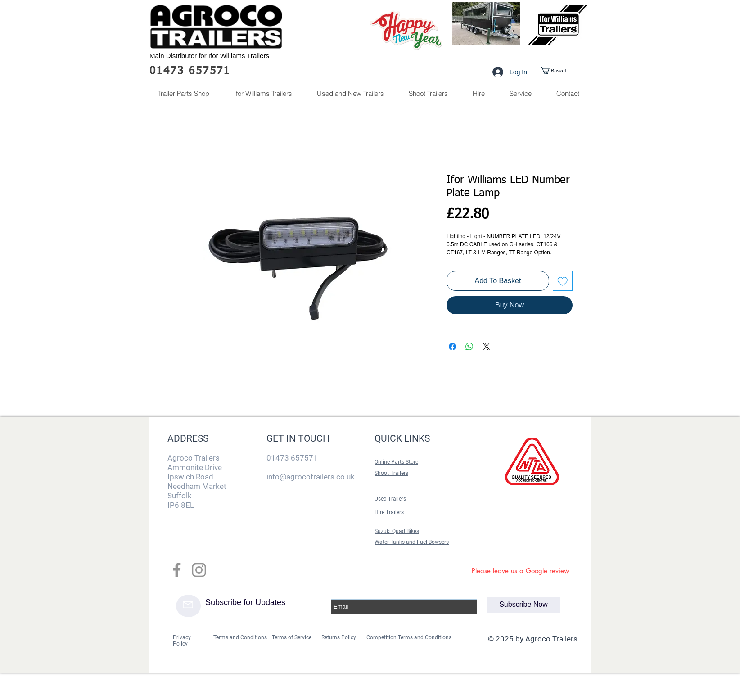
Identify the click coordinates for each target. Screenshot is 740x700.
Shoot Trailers (391, 473)
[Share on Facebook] (452, 347)
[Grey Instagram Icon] (199, 570)
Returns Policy (339, 637)
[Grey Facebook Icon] (177, 570)
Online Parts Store (396, 462)
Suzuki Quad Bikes (397, 531)
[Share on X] (487, 347)
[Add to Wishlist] (563, 281)
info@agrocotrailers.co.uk (311, 477)
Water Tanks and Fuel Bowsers (412, 542)
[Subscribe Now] (523, 605)
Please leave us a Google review (520, 571)
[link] (562, 71)
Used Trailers (390, 499)
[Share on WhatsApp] (469, 347)
